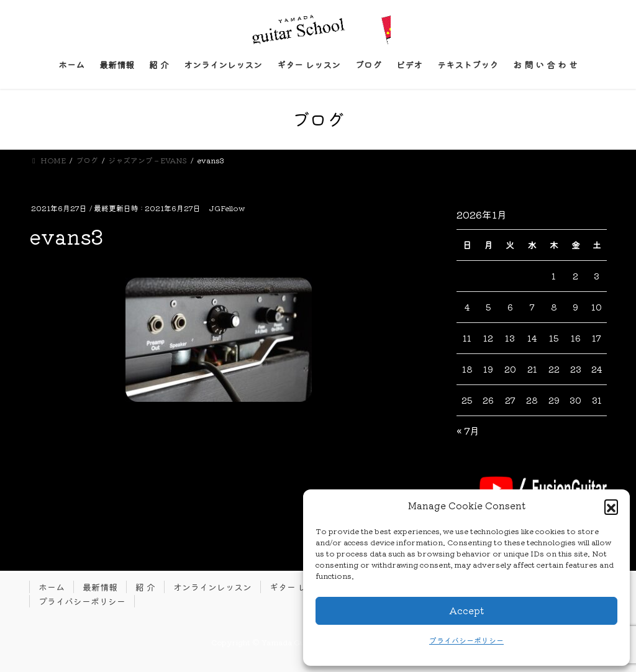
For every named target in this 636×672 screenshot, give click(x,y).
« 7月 (468, 430)
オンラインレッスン (212, 587)
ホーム (52, 587)
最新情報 (100, 587)
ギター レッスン (301, 587)
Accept (466, 610)
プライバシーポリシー (466, 640)
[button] (611, 506)
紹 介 (145, 587)
